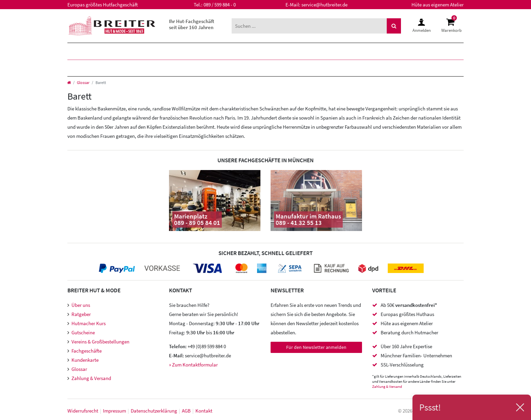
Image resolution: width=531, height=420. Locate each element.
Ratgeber (81, 314)
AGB (186, 411)
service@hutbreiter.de (324, 5)
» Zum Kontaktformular (193, 365)
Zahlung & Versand (91, 378)
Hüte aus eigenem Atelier (438, 5)
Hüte (81, 68)
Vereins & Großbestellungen (100, 342)
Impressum (114, 411)
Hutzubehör (205, 68)
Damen (126, 51)
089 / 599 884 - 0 (220, 5)
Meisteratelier (328, 68)
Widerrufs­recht (83, 411)
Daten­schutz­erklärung (154, 411)
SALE (275, 51)
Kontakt (204, 411)
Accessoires (265, 68)
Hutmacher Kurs (89, 323)
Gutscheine (83, 332)
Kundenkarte (85, 360)
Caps (158, 68)
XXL (244, 51)
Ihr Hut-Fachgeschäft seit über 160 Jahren (192, 24)
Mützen (120, 68)
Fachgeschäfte (87, 351)
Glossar (83, 82)
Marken (208, 51)
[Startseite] (69, 82)
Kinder (166, 51)
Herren (85, 51)
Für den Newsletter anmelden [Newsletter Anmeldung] (316, 347)
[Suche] (394, 26)
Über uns (81, 305)
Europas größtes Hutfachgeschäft (103, 5)
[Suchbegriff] (309, 26)
